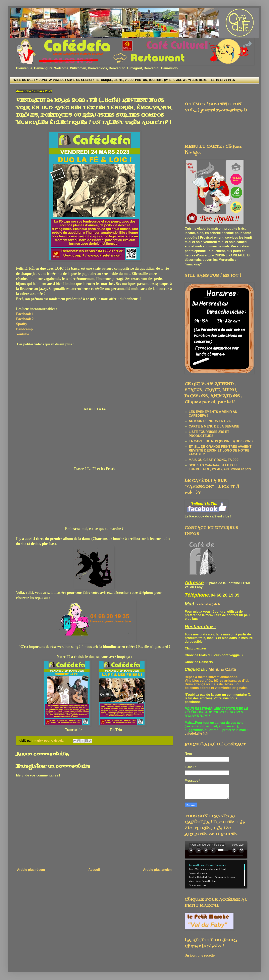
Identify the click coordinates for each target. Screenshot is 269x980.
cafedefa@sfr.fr (209, 604)
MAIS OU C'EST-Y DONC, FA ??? (214, 460)
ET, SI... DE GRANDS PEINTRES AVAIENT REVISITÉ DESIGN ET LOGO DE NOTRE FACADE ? (220, 450)
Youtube (22, 334)
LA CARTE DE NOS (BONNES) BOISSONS (221, 441)
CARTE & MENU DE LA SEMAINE (214, 426)
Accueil (94, 870)
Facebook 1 (25, 314)
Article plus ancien (157, 870)
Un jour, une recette (200, 955)
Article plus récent (31, 870)
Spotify (22, 324)
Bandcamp (24, 329)
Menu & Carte (222, 669)
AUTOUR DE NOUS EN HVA (210, 421)
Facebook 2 (25, 319)
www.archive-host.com (217, 865)
